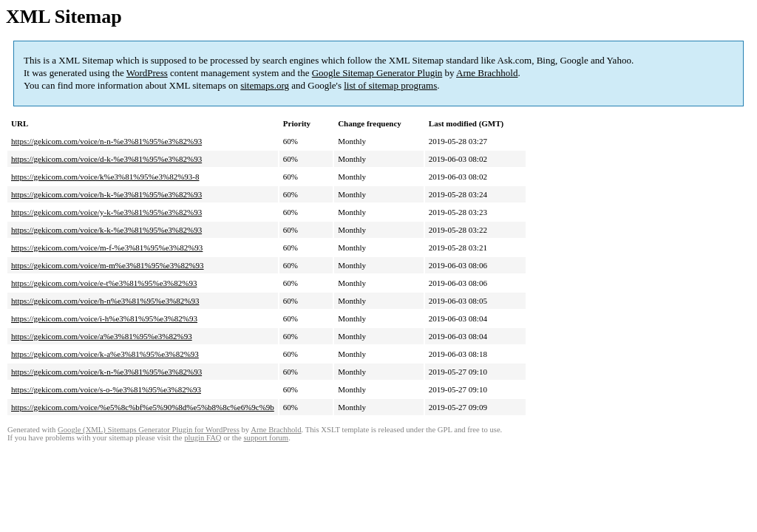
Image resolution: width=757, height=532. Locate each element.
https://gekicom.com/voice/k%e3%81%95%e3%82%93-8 (105, 177)
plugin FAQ (203, 438)
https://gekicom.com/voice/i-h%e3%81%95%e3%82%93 (104, 318)
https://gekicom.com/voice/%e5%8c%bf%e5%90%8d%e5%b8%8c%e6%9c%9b (143, 407)
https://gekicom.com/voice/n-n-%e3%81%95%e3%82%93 (106, 141)
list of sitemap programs (390, 85)
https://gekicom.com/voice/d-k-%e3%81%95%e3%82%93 (106, 159)
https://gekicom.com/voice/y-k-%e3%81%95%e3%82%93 (106, 212)
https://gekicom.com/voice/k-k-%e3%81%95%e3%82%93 (106, 230)
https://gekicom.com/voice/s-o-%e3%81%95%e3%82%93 (106, 389)
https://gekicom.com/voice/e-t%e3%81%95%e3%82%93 (104, 283)
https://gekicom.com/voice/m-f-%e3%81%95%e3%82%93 (107, 248)
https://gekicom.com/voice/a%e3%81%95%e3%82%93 (102, 336)
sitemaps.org (265, 85)
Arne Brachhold (487, 73)
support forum (266, 438)
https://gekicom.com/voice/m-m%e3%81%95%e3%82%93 (108, 265)
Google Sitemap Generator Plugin (377, 73)
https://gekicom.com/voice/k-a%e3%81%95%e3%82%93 (105, 354)
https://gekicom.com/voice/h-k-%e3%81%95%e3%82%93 (106, 194)
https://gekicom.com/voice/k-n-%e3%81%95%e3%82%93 (106, 372)
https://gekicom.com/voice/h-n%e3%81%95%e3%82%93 (105, 301)
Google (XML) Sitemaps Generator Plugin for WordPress (149, 430)
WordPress (147, 73)
